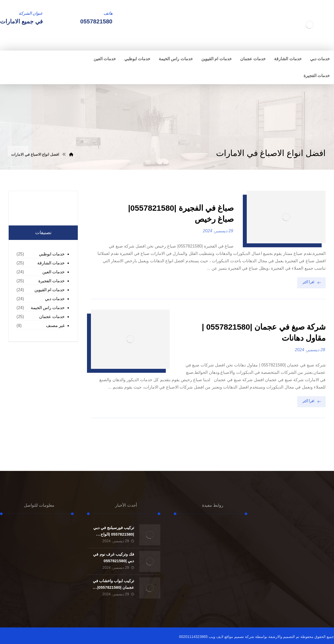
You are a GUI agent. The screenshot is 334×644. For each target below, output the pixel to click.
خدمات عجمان (52, 317)
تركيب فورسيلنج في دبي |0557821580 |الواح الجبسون (114, 534)
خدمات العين (53, 272)
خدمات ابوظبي (52, 254)
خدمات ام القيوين (50, 290)
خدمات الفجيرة (52, 281)
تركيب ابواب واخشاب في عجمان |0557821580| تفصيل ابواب (114, 587)
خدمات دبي (55, 299)
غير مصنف (55, 326)
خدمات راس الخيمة (48, 308)
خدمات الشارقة (51, 263)
